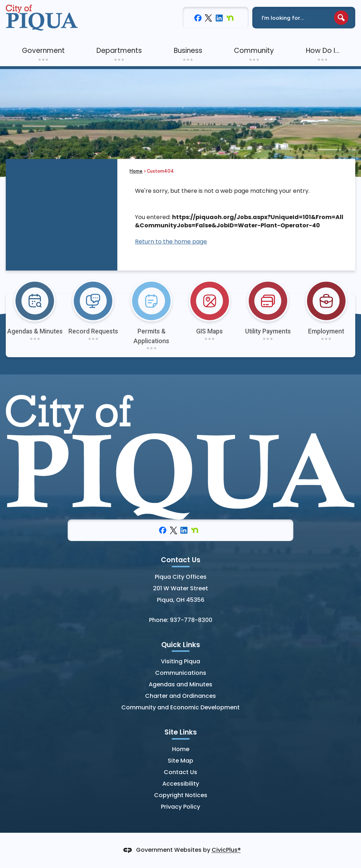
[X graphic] (208, 18)
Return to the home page (171, 242)
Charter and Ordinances (180, 696)
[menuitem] (43, 51)
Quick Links (181, 645)
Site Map (180, 761)
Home (136, 171)
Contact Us (180, 772)
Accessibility (181, 784)
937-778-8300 (191, 620)
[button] (341, 18)
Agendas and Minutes (180, 684)
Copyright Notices (181, 795)
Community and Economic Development (180, 707)
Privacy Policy (180, 807)
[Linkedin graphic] (219, 18)
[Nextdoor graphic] (230, 18)
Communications (181, 673)
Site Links (181, 732)
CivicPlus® (226, 850)
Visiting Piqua (180, 661)
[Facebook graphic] (198, 18)
